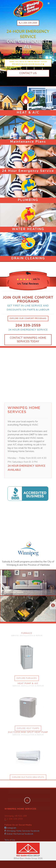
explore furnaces (25, 678)
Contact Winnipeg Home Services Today (28, 340)
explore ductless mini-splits (28, 779)
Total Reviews (28, 284)
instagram (10, 828)
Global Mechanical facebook (19, 834)
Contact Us (28, 73)
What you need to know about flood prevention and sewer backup (28, 63)
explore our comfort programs (28, 318)
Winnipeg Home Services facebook (22, 831)
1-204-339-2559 (28, 23)
